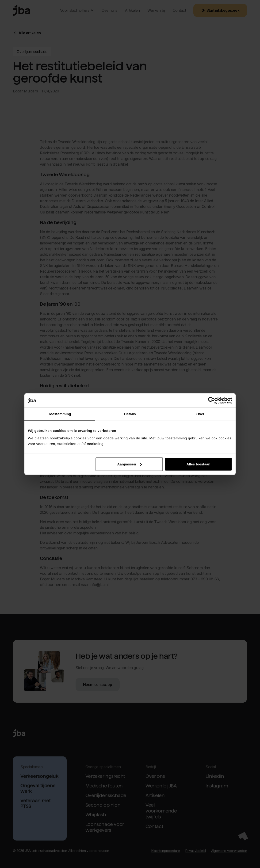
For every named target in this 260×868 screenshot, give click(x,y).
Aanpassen (130, 464)
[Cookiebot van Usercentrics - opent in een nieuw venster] (212, 400)
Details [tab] (130, 414)
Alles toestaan (199, 464)
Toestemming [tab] (60, 414)
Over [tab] (201, 414)
